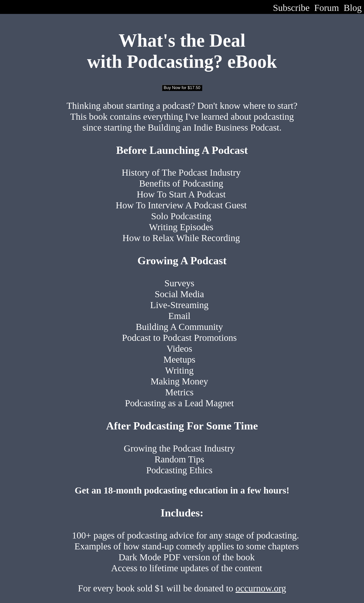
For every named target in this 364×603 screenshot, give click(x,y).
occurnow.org (261, 588)
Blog (353, 8)
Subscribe (291, 8)
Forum (327, 8)
